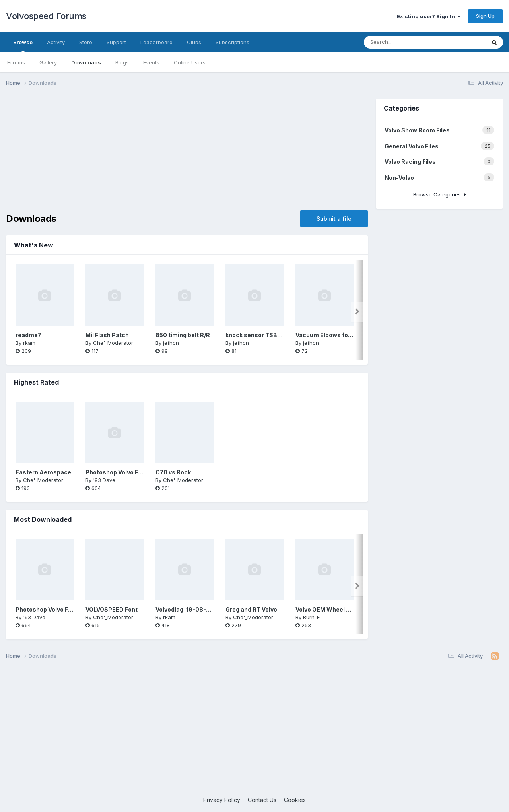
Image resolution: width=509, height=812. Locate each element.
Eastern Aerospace (43, 472)
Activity (56, 42)
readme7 (28, 335)
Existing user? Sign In (429, 16)
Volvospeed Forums (46, 16)
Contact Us (262, 800)
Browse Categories (440, 194)
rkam (29, 343)
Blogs (122, 62)
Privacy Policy (222, 800)
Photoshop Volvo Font (117, 472)
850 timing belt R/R (183, 335)
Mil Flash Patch (107, 335)
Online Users (190, 62)
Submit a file (334, 219)
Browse (23, 46)
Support (116, 42)
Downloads (86, 62)
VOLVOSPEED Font (112, 609)
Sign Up (485, 16)
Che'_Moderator (113, 343)
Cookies (295, 800)
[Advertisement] (187, 154)
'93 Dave (104, 480)
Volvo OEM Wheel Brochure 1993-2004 (351, 609)
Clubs (194, 42)
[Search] (411, 42)
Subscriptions (232, 42)
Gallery (48, 62)
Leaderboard (156, 42)
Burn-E (311, 617)
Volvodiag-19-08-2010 (188, 609)
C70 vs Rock (173, 472)
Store (86, 42)
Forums (16, 62)
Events (151, 62)
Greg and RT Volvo (251, 609)
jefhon (171, 343)
